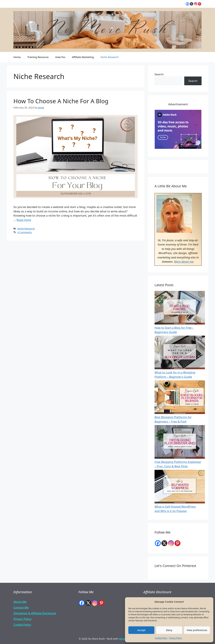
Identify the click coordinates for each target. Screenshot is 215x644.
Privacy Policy (175, 638)
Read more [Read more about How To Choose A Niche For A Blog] (24, 220)
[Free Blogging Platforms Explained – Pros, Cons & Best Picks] (180, 442)
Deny (169, 630)
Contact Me (21, 607)
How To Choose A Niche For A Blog (61, 101)
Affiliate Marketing (83, 57)
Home (17, 57)
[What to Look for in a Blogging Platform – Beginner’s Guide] (180, 353)
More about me (184, 262)
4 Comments (25, 232)
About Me (20, 602)
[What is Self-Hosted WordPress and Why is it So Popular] (180, 487)
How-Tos (60, 57)
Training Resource (38, 57)
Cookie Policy (161, 638)
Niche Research (110, 57)
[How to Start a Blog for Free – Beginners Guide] (180, 308)
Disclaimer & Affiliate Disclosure (35, 613)
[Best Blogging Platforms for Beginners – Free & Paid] (180, 398)
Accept (141, 630)
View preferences (197, 630)
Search (159, 74)
